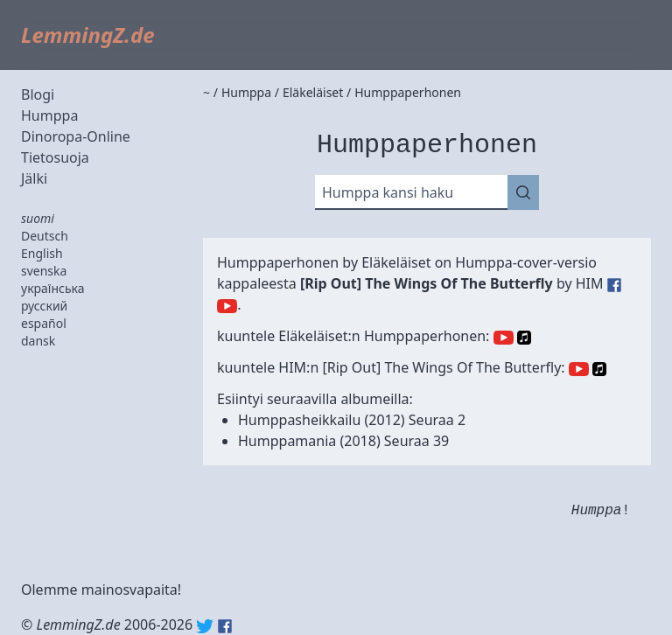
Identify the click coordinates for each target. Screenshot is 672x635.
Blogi (38, 94)
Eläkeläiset (396, 262)
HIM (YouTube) (227, 306)
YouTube (504, 338)
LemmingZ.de (88, 35)
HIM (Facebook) (614, 285)
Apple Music (524, 338)
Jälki (34, 178)
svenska (44, 271)
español (44, 323)
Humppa (49, 115)
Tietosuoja (55, 157)
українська (53, 288)
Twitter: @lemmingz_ (205, 626)
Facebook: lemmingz (225, 626)
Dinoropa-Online (76, 136)
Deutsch (45, 236)
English (42, 253)
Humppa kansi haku (388, 192)
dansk (38, 341)
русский (44, 306)
